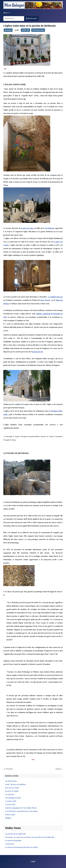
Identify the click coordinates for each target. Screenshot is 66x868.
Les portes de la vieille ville (15, 834)
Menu (5, 13)
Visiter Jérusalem (38, 30)
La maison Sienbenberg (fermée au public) (22, 847)
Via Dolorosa (50, 228)
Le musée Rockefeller (13, 841)
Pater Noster (45, 300)
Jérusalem (8, 30)
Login (33, 861)
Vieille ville (25, 30)
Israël (17, 30)
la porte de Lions (27, 228)
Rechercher (31, 18)
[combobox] (14, 18)
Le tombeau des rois (55, 297)
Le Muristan (10, 844)
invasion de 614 (37, 352)
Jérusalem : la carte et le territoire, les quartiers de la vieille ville (30, 837)
